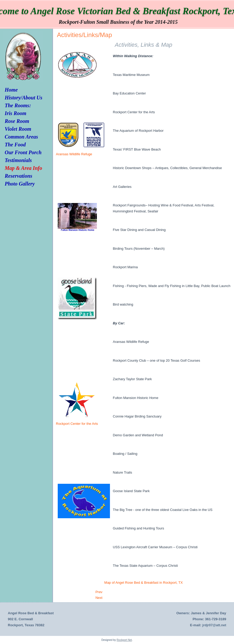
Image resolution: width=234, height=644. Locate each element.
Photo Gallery (20, 184)
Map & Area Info (23, 168)
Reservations (19, 176)
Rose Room (17, 121)
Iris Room (16, 113)
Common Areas (21, 137)
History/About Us (24, 98)
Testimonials (18, 160)
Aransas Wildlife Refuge (74, 154)
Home (11, 90)
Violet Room (18, 129)
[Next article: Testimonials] (99, 598)
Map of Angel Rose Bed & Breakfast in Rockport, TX (143, 583)
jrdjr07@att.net (214, 625)
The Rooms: (18, 105)
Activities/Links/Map (84, 35)
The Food (15, 145)
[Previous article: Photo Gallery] (99, 592)
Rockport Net (124, 640)
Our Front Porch (23, 152)
